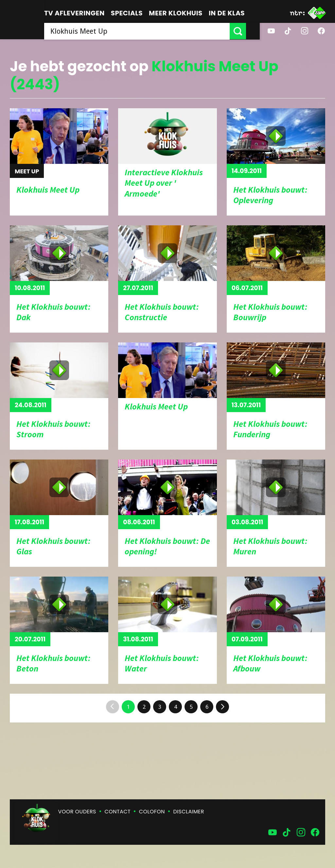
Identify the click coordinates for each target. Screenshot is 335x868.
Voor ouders (77, 812)
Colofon (152, 812)
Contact (118, 812)
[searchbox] (144, 31)
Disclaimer (189, 812)
